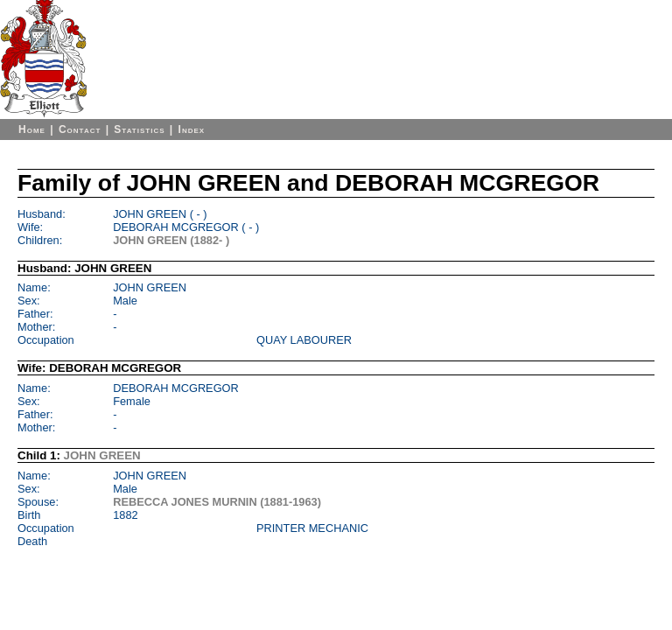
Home (32, 129)
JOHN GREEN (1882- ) (171, 240)
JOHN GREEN (102, 455)
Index (192, 129)
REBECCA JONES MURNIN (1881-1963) (217, 502)
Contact (80, 129)
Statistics (139, 129)
